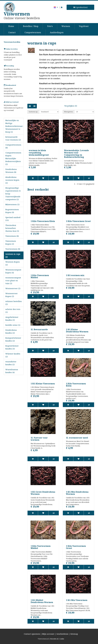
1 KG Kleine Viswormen (43, 384)
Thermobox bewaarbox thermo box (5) (12, 228)
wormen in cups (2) (13, 255)
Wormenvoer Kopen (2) (11, 295)
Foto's (50, 26)
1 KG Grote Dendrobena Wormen (43, 493)
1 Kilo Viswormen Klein (43, 221)
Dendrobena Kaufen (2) (11, 331)
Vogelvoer (84, 26)
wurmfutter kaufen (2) (11, 363)
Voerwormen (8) (13, 249)
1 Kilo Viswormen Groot (78, 221)
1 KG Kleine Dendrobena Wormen (77, 331)
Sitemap (74, 634)
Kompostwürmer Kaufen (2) (13, 339)
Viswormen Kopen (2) (11, 242)
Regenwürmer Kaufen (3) (12, 347)
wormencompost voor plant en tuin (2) (13, 280)
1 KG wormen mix (75, 275)
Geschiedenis (62, 634)
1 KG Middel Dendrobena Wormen (42, 601)
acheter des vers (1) (13, 311)
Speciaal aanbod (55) (13, 219)
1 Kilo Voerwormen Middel (41, 547)
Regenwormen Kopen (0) (12, 211)
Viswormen (17, 14)
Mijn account (48, 634)
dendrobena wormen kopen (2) (12, 180)
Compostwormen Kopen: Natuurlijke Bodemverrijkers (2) (13, 158)
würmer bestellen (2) (14, 303)
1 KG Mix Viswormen (77, 600)
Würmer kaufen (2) (13, 355)
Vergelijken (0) (71, 106)
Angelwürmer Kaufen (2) (12, 318)
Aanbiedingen (57, 32)
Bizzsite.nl (54, 639)
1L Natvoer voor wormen (39, 439)
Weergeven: (69, 112)
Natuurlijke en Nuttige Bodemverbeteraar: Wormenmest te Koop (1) (14, 126)
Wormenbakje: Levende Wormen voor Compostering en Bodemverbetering (76, 154)
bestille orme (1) (13, 325)
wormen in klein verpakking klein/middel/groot (39, 153)
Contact (12, 32)
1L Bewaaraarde (39, 329)
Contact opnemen (32, 634)
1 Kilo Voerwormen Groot (76, 547)
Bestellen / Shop (31, 26)
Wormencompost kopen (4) (13, 271)
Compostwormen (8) (13, 146)
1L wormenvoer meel (77, 438)
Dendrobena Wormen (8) (11, 171)
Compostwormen (33, 32)
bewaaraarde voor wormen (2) (13, 138)
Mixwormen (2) (12, 204)
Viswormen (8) (12, 236)
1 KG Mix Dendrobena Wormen (77, 493)
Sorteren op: (33, 112)
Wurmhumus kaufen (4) (12, 371)
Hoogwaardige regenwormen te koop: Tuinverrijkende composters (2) (13, 194)
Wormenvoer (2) (13, 288)
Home (11, 26)
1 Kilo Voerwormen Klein (76, 385)
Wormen (66, 26)
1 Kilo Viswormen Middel (40, 276)
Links (62, 639)
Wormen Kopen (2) (13, 263)
